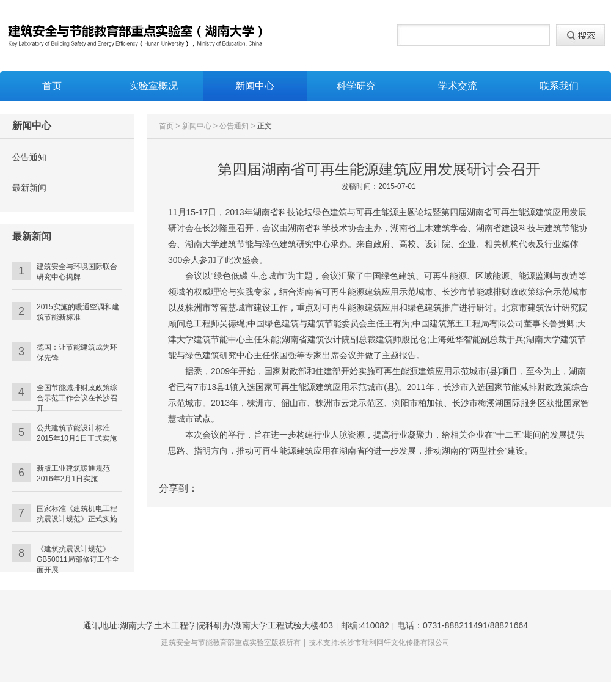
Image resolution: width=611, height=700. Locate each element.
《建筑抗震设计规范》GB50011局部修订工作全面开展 (78, 559)
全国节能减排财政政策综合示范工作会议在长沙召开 (77, 398)
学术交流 (458, 86)
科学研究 (356, 86)
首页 (52, 86)
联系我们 (559, 86)
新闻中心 (255, 86)
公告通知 (29, 157)
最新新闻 (29, 188)
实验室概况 (153, 86)
